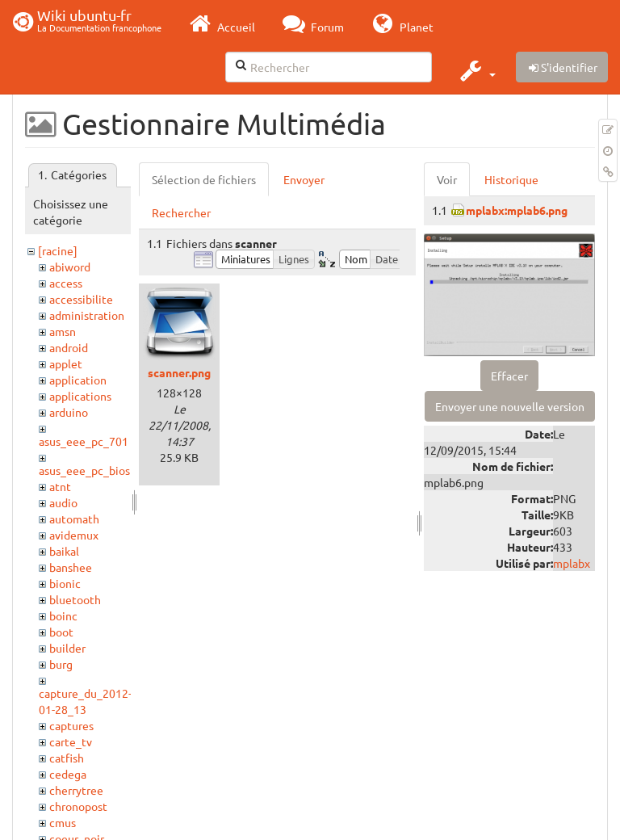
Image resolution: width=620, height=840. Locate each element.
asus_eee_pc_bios (84, 470)
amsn (63, 331)
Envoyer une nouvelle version (510, 406)
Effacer (509, 376)
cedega (68, 774)
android (69, 347)
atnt (60, 486)
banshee (71, 567)
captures (71, 725)
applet (66, 363)
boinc (63, 615)
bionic (65, 583)
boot (61, 632)
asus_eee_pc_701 (84, 441)
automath (74, 519)
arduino (69, 412)
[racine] (58, 250)
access (66, 283)
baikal (64, 551)
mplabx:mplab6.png (517, 210)
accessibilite (81, 299)
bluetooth (75, 599)
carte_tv (71, 741)
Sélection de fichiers (204, 179)
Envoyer (304, 179)
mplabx (572, 563)
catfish (67, 758)
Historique (511, 179)
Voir (447, 179)
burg (61, 664)
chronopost (78, 806)
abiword (70, 267)
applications (80, 396)
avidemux (74, 535)
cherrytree (76, 790)
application (78, 380)
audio (63, 502)
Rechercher (181, 212)
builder (67, 648)
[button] (476, 70)
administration (87, 315)
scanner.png (179, 372)
